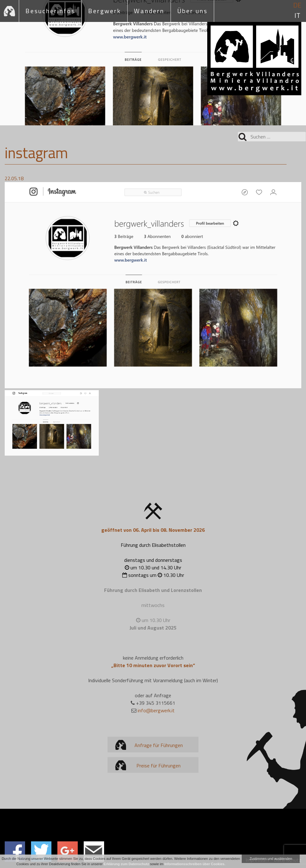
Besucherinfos (50, 11)
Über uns (192, 11)
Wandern (149, 11)
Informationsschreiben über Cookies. (195, 864)
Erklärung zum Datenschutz (127, 864)
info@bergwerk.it (156, 710)
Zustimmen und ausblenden (271, 859)
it (297, 16)
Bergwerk (105, 11)
